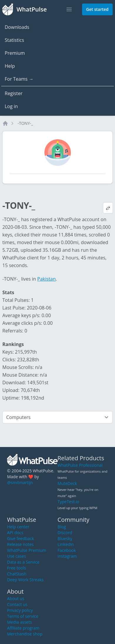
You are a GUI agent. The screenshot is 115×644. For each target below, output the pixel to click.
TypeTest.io (69, 502)
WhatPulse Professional (80, 465)
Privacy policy (20, 610)
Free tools (16, 568)
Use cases (16, 556)
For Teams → (19, 79)
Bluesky (65, 538)
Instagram (67, 556)
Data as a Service (23, 562)
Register (14, 93)
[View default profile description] (108, 208)
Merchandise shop (25, 634)
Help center (18, 527)
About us (16, 599)
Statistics (14, 40)
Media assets (20, 622)
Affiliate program (23, 628)
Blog (62, 527)
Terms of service (23, 616)
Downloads (17, 27)
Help (10, 66)
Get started (97, 9)
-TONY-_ (25, 123)
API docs (15, 533)
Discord (65, 533)
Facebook (67, 550)
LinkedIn (66, 544)
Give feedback (21, 538)
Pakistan (47, 279)
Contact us (17, 604)
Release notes (20, 544)
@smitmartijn (20, 482)
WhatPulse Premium (27, 550)
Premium (15, 53)
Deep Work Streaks (25, 580)
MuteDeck (67, 483)
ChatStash (17, 574)
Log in (11, 106)
